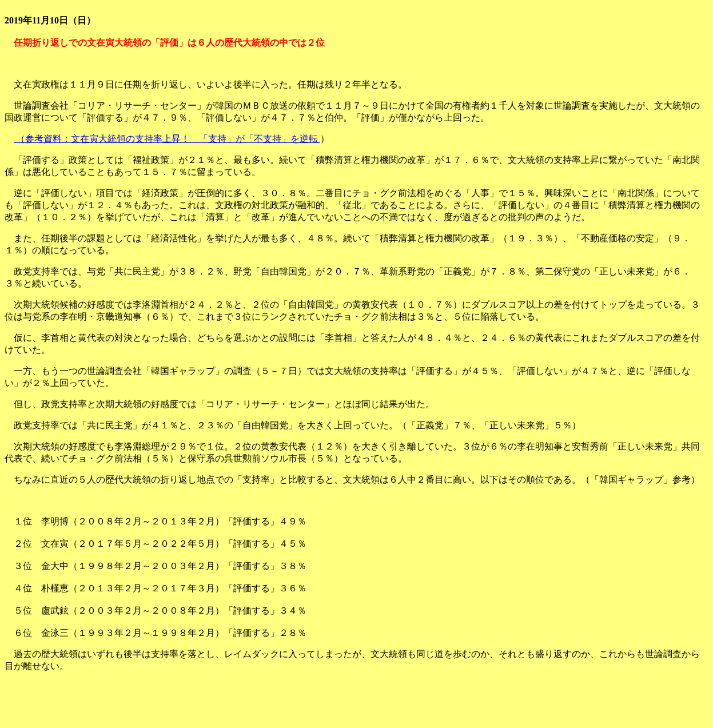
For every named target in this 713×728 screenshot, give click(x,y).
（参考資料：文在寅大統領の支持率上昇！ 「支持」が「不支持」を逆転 (167, 139)
